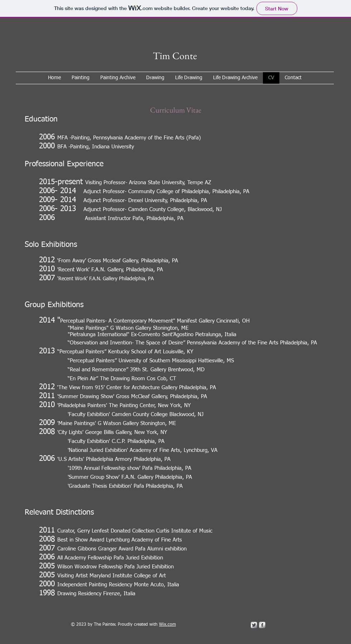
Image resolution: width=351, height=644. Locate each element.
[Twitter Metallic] (254, 625)
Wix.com (167, 625)
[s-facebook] (262, 625)
